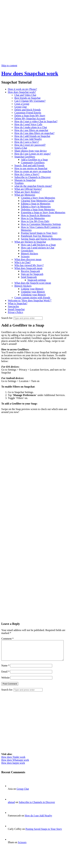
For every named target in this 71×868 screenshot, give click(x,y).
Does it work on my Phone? (22, 89)
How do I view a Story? (27, 174)
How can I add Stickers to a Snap (38, 245)
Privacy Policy (16, 312)
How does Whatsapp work (15, 764)
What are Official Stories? (28, 189)
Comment (7, 639)
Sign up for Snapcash (32, 274)
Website (5, 681)
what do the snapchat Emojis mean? (33, 186)
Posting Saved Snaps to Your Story (39, 233)
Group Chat (21, 107)
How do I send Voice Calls (28, 124)
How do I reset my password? (30, 145)
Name (5, 669)
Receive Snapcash (30, 271)
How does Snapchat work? (22, 92)
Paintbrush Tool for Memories (37, 236)
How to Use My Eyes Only (35, 221)
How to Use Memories (33, 218)
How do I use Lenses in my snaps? (33, 154)
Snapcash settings (37, 280)
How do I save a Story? (27, 142)
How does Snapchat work (30, 73)
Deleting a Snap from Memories (38, 209)
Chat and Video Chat (25, 95)
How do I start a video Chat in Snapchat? (36, 121)
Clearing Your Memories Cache (38, 201)
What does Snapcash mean (28, 268)
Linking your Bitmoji (32, 289)
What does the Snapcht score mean (33, 283)
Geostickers (27, 251)
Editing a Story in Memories (36, 207)
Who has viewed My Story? (29, 265)
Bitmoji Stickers (29, 254)
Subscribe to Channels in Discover (32, 177)
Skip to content (9, 65)
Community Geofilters (33, 163)
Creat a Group (22, 104)
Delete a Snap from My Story (30, 116)
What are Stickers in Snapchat (30, 242)
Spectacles (13, 306)
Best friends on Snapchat (27, 98)
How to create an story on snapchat (33, 171)
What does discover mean (28, 259)
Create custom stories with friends (32, 298)
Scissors (25, 256)
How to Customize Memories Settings (41, 224)
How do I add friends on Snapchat (32, 136)
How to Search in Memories (36, 215)
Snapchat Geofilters (25, 157)
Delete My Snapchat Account (30, 118)
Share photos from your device (31, 151)
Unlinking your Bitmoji (33, 295)
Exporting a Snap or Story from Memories (43, 212)
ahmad (11, 806)
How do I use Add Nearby (28, 139)
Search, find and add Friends (29, 165)
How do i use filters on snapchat (31, 130)
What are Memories (25, 195)
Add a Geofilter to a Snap (34, 160)
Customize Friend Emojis (28, 113)
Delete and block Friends (27, 110)
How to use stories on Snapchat (31, 168)
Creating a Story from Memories (38, 198)
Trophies (19, 183)
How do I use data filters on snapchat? (34, 133)
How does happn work (13, 767)
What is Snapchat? (18, 303)
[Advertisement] (35, 33)
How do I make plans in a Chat (31, 127)
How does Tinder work (13, 761)
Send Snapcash (29, 277)
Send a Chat (21, 148)
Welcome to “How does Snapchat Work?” (30, 301)
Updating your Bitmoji (33, 292)
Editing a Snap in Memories (36, 204)
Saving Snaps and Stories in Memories (41, 239)
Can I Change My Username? (30, 101)
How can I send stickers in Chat (38, 248)
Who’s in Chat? (23, 262)
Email (5, 675)
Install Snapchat (16, 309)
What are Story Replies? (27, 192)
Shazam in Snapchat (25, 180)
